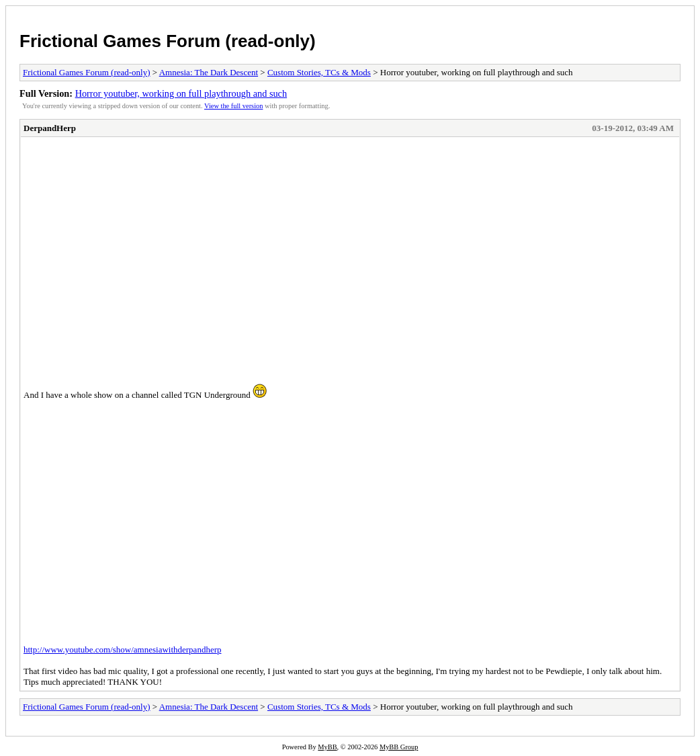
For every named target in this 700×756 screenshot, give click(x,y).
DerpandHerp (50, 128)
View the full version (233, 106)
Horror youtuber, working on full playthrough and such (181, 93)
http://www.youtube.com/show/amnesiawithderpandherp (123, 649)
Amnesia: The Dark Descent (209, 72)
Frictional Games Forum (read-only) (168, 41)
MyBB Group (399, 747)
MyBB (327, 747)
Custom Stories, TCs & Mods (319, 72)
